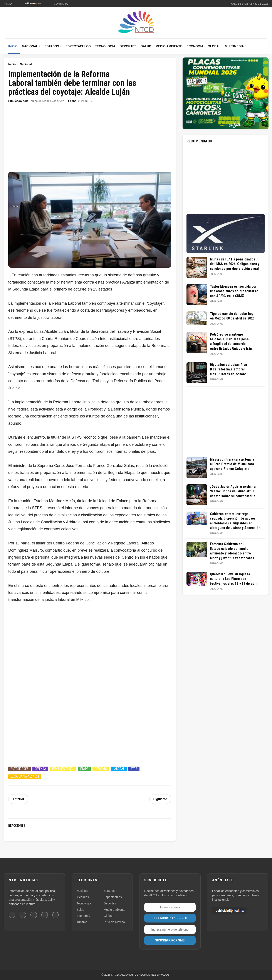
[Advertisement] (90, 139)
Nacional (30, 46)
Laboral (119, 769)
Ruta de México (114, 922)
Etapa (84, 769)
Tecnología (105, 46)
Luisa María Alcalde (25, 777)
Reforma (101, 769)
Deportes (128, 46)
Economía (195, 46)
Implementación (63, 769)
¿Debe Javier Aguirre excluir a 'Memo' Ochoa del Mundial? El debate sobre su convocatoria (233, 491)
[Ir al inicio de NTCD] (136, 22)
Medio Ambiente (169, 46)
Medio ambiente (114, 910)
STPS (134, 769)
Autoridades (19, 769)
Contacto (61, 4)
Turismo (82, 922)
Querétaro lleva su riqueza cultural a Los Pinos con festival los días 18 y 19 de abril (234, 579)
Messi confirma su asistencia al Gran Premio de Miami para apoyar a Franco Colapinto (232, 464)
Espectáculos (78, 46)
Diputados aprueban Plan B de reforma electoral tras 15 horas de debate (228, 369)
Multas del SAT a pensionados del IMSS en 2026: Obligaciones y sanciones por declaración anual (235, 264)
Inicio (8, 4)
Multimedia (234, 46)
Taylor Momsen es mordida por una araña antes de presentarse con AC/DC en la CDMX (234, 291)
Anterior (18, 799)
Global (214, 46)
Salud (146, 46)
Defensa (40, 769)
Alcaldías (83, 897)
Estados (52, 46)
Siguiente (160, 799)
